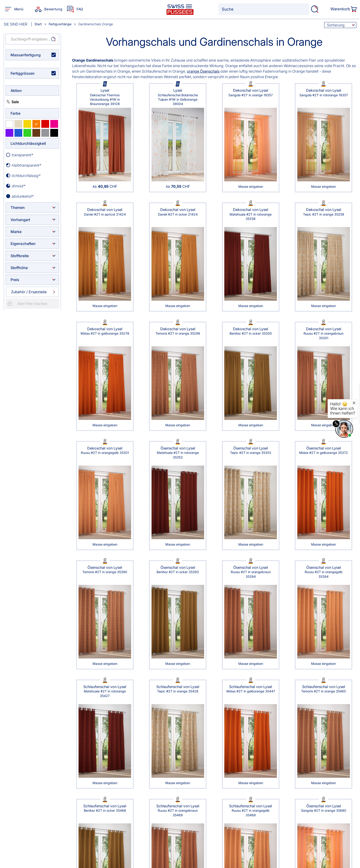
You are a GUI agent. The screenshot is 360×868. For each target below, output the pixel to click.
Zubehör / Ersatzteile (29, 292)
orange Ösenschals (203, 71)
